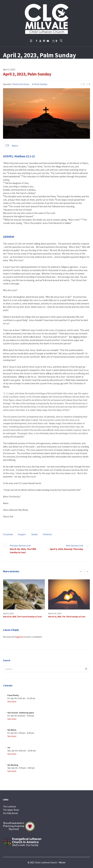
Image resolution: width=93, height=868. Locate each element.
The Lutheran (10, 807)
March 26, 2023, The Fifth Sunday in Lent (23, 551)
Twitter (34, 534)
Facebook (8, 534)
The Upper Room (11, 810)
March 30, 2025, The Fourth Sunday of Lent (22, 617)
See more (12, 702)
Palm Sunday (41, 84)
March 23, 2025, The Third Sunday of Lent (67, 617)
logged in (19, 637)
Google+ (22, 534)
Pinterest (47, 534)
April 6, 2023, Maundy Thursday (67, 549)
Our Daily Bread (10, 813)
